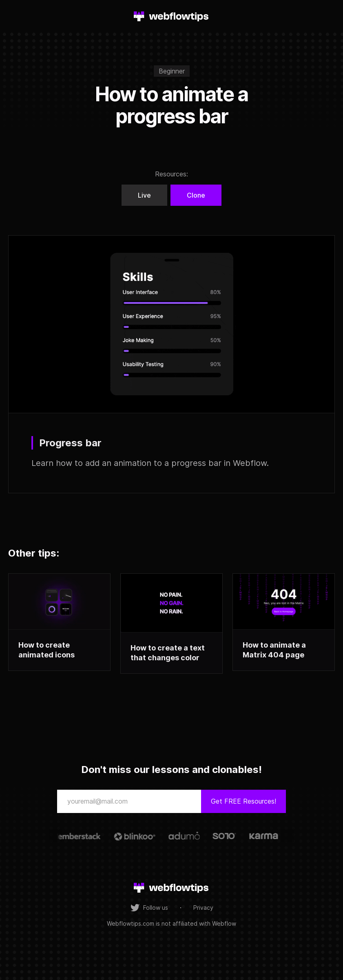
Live (144, 195)
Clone (196, 195)
